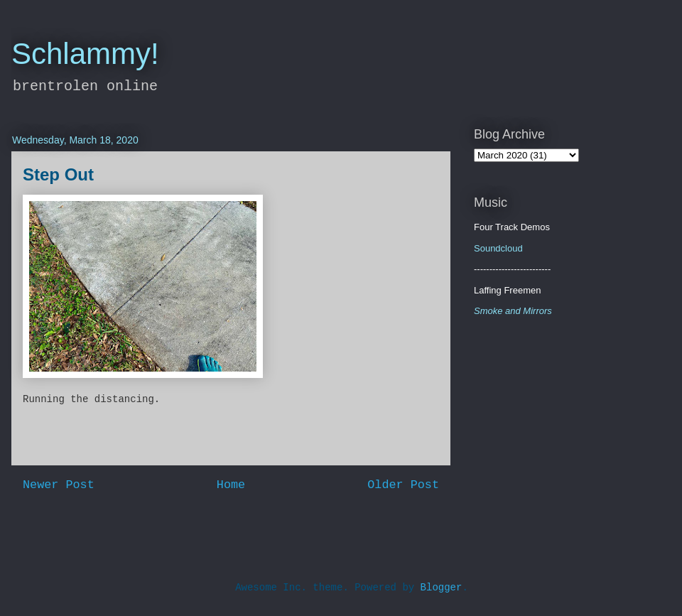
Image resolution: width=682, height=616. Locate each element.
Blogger (442, 588)
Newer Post (59, 485)
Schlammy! (85, 54)
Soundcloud (498, 248)
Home (231, 485)
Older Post (403, 485)
